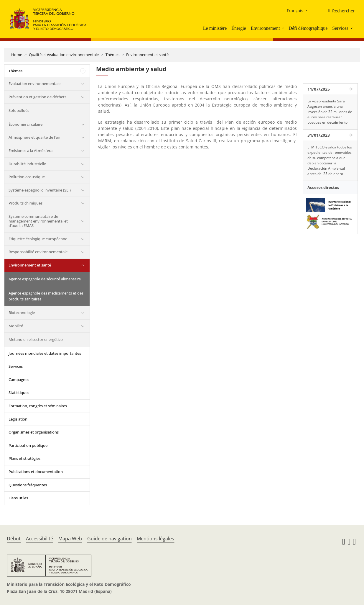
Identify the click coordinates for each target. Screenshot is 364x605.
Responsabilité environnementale (38, 252)
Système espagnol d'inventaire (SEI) (40, 190)
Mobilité (16, 326)
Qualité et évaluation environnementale (64, 55)
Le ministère (215, 28)
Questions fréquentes (28, 485)
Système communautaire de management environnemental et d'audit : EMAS (38, 221)
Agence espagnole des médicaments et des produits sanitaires (46, 296)
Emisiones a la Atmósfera (31, 151)
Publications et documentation (36, 472)
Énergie (239, 28)
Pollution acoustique (27, 177)
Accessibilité (39, 539)
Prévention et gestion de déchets (37, 97)
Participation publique (28, 445)
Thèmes (112, 55)
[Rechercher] (339, 11)
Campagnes (19, 380)
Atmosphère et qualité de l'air (34, 137)
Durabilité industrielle (27, 164)
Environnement (265, 28)
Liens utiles (18, 498)
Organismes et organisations (34, 432)
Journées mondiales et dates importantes (45, 353)
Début (14, 539)
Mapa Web (70, 539)
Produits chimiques (25, 203)
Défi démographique (308, 28)
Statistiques (19, 393)
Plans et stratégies (24, 458)
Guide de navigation (109, 539)
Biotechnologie (22, 313)
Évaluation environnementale (34, 84)
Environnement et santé (147, 55)
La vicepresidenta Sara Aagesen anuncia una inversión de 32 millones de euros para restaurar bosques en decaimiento (330, 112)
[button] (284, 28)
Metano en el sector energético (36, 339)
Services (340, 28)
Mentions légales (155, 539)
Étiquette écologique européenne (38, 239)
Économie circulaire (25, 124)
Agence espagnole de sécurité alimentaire (45, 279)
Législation (18, 419)
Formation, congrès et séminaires (38, 406)
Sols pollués (19, 110)
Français (295, 10)
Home (17, 55)
